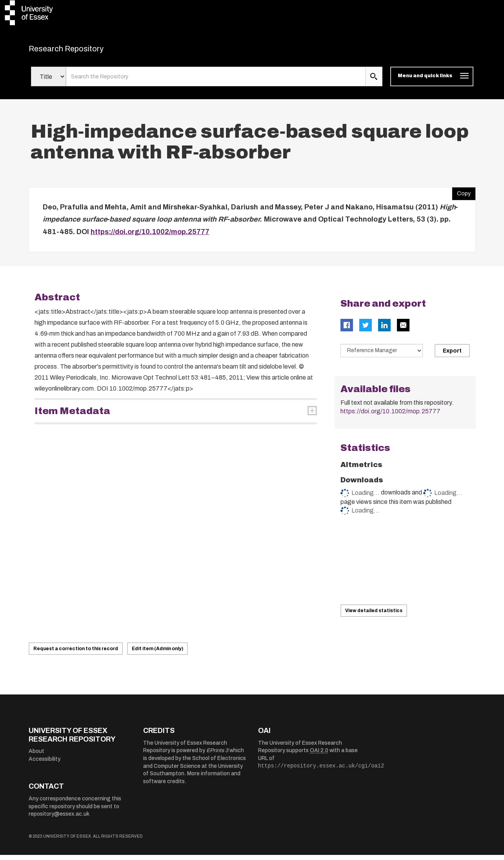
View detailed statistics (374, 616)
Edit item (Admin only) (157, 654)
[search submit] (374, 82)
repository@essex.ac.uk (59, 819)
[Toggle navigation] (432, 82)
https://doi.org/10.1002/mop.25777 (150, 236)
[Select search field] (48, 82)
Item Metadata (72, 416)
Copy (461, 196)
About (36, 756)
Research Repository (84, 51)
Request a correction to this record (76, 654)
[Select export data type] (382, 356)
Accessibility (45, 764)
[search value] (216, 82)
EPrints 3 (217, 755)
